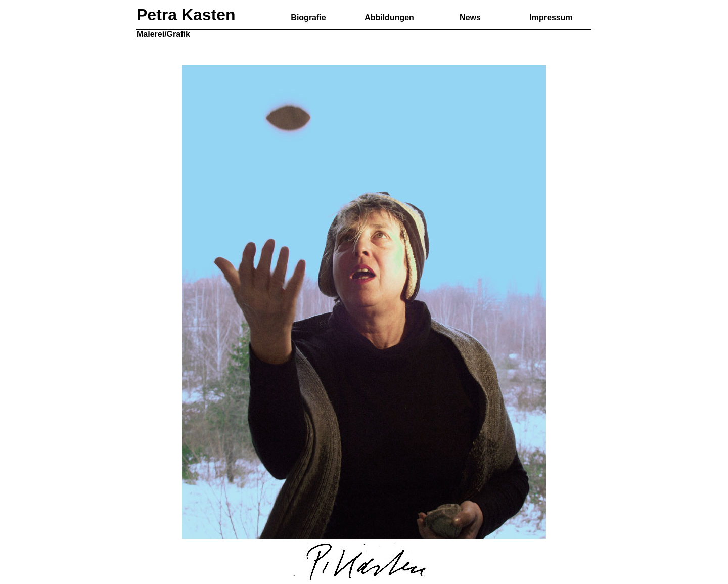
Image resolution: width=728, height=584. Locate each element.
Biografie (308, 17)
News (470, 17)
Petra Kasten (186, 15)
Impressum (551, 17)
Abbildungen (389, 17)
